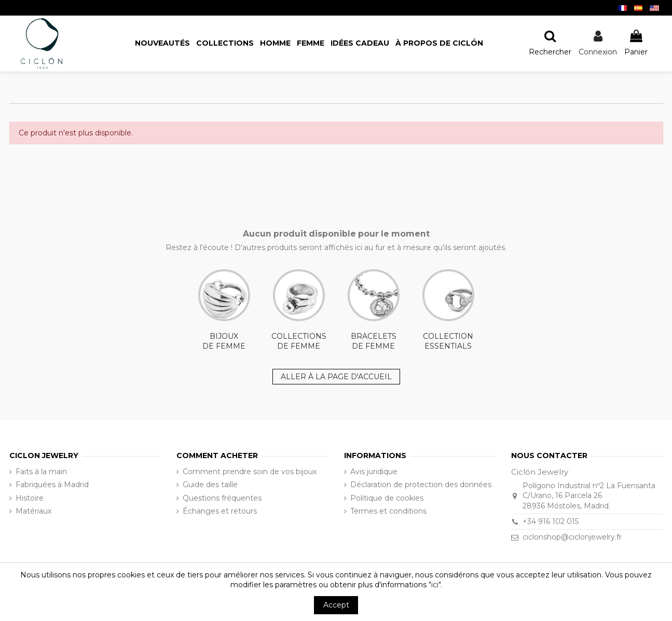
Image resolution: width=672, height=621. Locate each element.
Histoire (30, 498)
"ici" (435, 585)
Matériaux (33, 511)
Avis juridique (374, 472)
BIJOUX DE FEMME (224, 310)
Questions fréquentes (222, 498)
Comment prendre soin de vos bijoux (250, 472)
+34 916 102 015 (551, 521)
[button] (439, 43)
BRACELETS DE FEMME (374, 310)
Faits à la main (41, 472)
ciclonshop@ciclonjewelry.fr (572, 537)
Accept (336, 605)
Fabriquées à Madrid (52, 485)
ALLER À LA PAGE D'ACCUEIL (336, 377)
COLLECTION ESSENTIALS (448, 310)
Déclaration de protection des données (421, 485)
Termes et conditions (388, 511)
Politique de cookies (387, 498)
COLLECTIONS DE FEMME (299, 310)
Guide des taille (210, 485)
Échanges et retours (220, 511)
